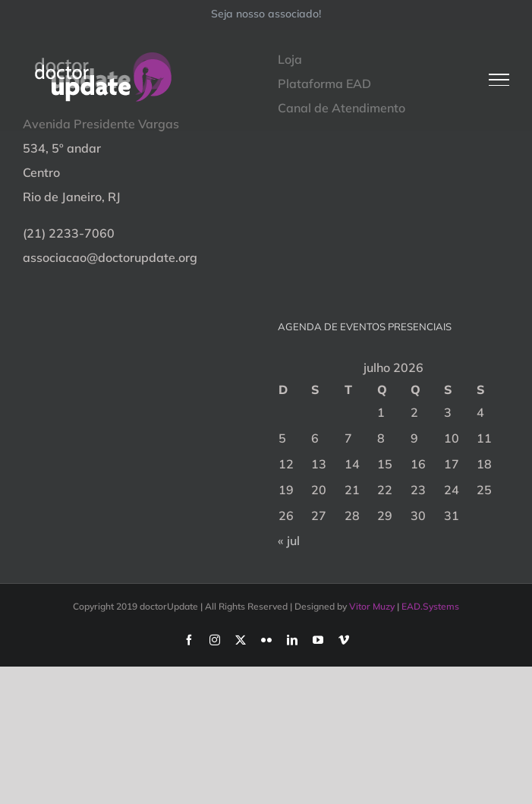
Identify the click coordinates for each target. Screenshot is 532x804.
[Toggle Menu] (499, 80)
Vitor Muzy (372, 606)
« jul (289, 541)
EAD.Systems (430, 606)
